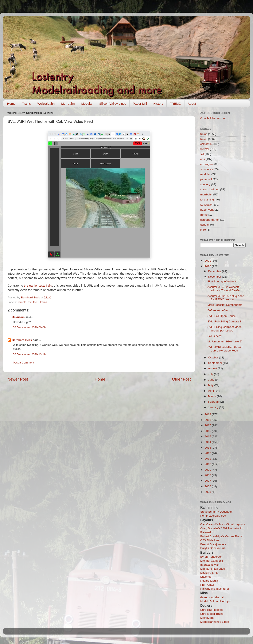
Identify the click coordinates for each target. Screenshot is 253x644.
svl (30, 302)
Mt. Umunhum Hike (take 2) (225, 341)
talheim (205, 225)
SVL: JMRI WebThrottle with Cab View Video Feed (225, 349)
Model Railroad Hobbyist (216, 601)
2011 (208, 459)
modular (205, 174)
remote (22, 302)
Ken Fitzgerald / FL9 (213, 516)
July (211, 374)
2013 (208, 448)
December (215, 271)
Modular (87, 104)
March (212, 396)
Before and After (218, 310)
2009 (208, 470)
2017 (208, 425)
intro (203, 230)
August (213, 368)
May (211, 385)
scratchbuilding (210, 189)
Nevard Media (209, 581)
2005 (208, 492)
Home (11, 104)
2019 (208, 414)
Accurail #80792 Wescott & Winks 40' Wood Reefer (225, 289)
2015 (208, 436)
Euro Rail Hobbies (212, 610)
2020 (208, 266)
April (211, 391)
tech (36, 302)
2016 (208, 431)
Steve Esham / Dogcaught (217, 512)
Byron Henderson (211, 557)
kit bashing (207, 200)
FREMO (175, 104)
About (192, 104)
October (214, 357)
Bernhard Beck (22, 340)
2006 (208, 486)
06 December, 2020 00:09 (29, 327)
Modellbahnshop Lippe (215, 622)
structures (207, 169)
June (212, 380)
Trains (26, 104)
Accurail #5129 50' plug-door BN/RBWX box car (225, 298)
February (214, 402)
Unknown (18, 317)
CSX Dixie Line (210, 540)
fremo (204, 215)
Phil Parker (207, 585)
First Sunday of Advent (222, 281)
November (215, 277)
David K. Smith (210, 573)
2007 (208, 481)
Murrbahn (68, 104)
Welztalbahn (46, 104)
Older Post (181, 379)
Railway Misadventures (215, 589)
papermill (206, 179)
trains (44, 302)
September (215, 363)
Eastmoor (206, 577)
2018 (208, 420)
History (158, 104)
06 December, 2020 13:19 (29, 354)
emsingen (207, 164)
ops (203, 159)
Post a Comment (24, 363)
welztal (205, 149)
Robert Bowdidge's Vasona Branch (222, 536)
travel (204, 139)
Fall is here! (215, 336)
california (206, 144)
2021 (208, 261)
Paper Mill (140, 104)
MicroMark (207, 618)
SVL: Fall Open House (222, 316)
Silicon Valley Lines (113, 104)
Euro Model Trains (212, 614)
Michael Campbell (212, 561)
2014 (208, 442)
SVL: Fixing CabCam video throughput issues (225, 329)
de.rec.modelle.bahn (213, 597)
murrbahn (206, 194)
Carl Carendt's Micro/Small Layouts (223, 524)
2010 (208, 464)
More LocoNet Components (225, 305)
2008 (208, 475)
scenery (205, 184)
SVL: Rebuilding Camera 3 (224, 321)
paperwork (207, 210)
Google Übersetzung (213, 118)
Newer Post (18, 379)
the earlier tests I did (38, 286)
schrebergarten (210, 220)
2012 (208, 453)
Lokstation (207, 205)
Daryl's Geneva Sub (213, 548)
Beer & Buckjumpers (213, 544)
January (214, 407)
